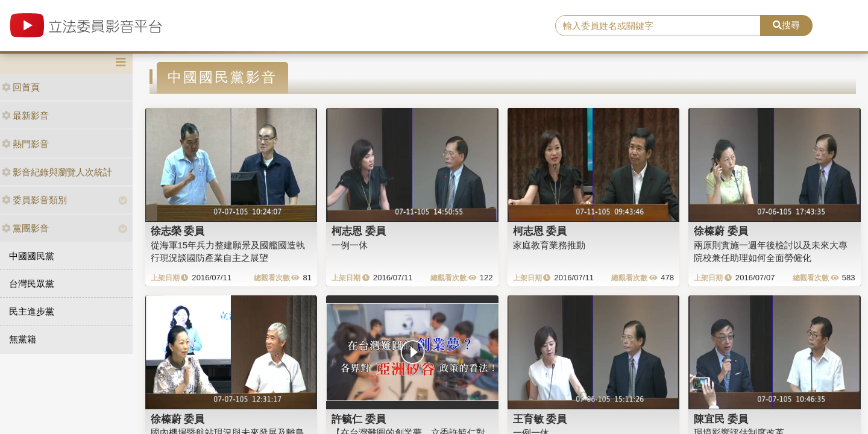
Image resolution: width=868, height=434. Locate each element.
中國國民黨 (32, 256)
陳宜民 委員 (721, 419)
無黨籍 (23, 339)
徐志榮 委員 (178, 231)
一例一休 (350, 245)
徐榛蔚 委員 (721, 231)
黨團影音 (25, 228)
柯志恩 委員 (359, 231)
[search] (658, 26)
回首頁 (21, 87)
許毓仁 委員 (359, 419)
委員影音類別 (34, 200)
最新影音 (25, 115)
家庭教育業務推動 (549, 245)
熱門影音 (25, 144)
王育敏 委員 (540, 419)
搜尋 (786, 25)
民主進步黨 (32, 311)
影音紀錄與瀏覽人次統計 (57, 172)
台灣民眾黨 (32, 284)
